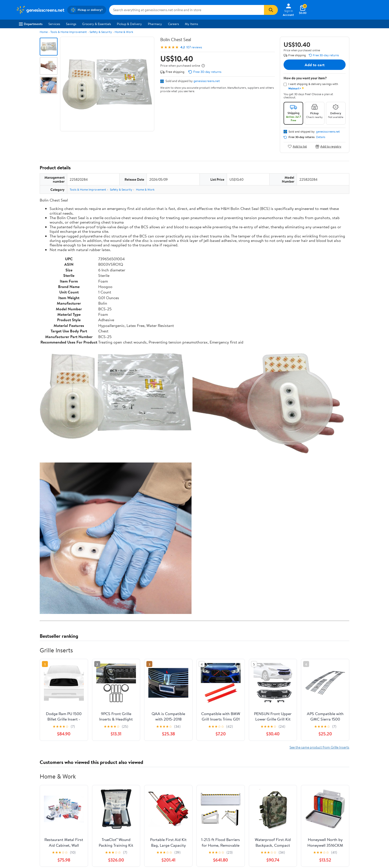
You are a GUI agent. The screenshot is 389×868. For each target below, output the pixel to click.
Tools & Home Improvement (69, 32)
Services (54, 24)
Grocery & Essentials (97, 24)
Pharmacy (155, 24)
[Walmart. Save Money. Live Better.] (40, 10)
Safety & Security (101, 32)
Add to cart (315, 65)
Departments (31, 24)
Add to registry (328, 146)
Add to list (297, 146)
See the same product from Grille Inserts (319, 747)
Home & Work (124, 32)
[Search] (271, 10)
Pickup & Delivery (129, 24)
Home (44, 32)
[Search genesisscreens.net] (187, 10)
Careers (173, 24)
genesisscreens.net (207, 81)
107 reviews (194, 47)
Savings (71, 24)
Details (321, 137)
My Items (191, 24)
